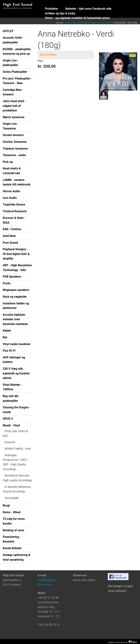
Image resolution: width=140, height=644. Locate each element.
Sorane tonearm (13, 135)
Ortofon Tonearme (15, 142)
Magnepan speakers (16, 290)
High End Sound (72, 23)
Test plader (12, 498)
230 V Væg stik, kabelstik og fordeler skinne (16, 373)
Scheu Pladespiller (15, 72)
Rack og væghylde (15, 297)
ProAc (7, 283)
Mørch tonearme (14, 117)
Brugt (6, 505)
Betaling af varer (13, 530)
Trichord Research (15, 211)
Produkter (51, 9)
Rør (5, 337)
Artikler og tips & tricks (60, 13)
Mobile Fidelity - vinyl (18, 449)
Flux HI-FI (9, 351)
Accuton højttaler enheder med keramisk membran (15, 319)
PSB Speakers (12, 277)
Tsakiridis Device (14, 205)
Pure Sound (10, 243)
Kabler (7, 331)
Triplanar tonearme (15, 149)
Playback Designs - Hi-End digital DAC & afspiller (16, 254)
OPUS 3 (8, 419)
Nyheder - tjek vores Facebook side (88, 9)
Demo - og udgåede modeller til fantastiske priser (77, 18)
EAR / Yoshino (12, 229)
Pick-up (8, 162)
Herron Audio (11, 191)
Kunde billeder (12, 548)
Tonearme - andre (14, 155)
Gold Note (9, 236)
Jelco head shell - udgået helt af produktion (14, 106)
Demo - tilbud (12, 512)
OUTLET (8, 31)
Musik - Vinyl (97, 23)
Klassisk (108, 23)
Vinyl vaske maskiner (17, 344)
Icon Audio (10, 198)
